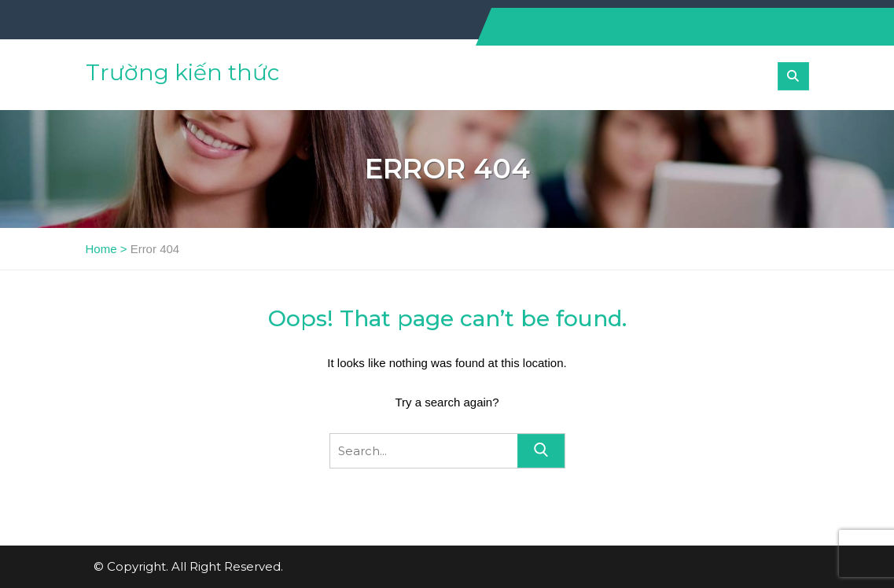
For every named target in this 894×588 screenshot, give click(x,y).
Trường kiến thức (182, 72)
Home (101, 249)
